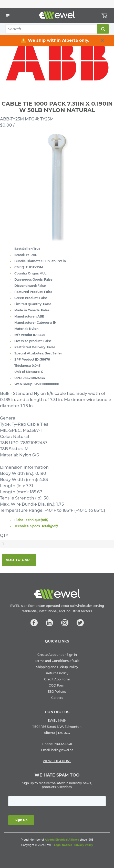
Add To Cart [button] (19, 560)
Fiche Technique (31, 520)
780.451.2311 (63, 744)
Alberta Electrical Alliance (62, 840)
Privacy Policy (84, 845)
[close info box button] (102, 40)
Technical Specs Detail (36, 526)
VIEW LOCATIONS (57, 761)
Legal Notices (63, 845)
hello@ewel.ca (62, 750)
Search (103, 29)
